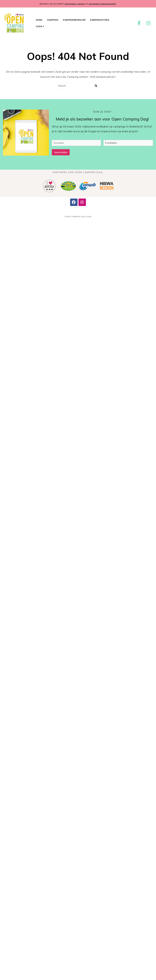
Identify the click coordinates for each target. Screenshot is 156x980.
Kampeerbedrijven (74, 20)
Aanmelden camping (75, 4)
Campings (53, 20)
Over (39, 26)
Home (39, 20)
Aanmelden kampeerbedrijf (102, 4)
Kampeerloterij (100, 20)
